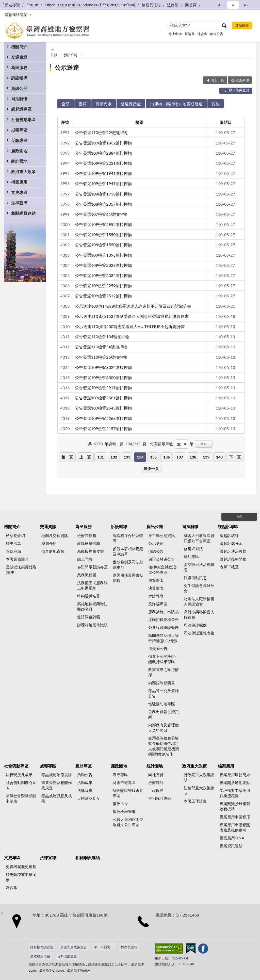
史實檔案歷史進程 (21, 867)
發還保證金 (131, 104)
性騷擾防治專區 (162, 704)
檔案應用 (19, 182)
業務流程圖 (87, 575)
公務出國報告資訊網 (164, 714)
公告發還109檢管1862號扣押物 (103, 143)
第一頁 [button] (67, 457)
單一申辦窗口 (104, 947)
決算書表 (156, 588)
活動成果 (85, 782)
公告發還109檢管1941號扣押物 (103, 173)
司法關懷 (19, 99)
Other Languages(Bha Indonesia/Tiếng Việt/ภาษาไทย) (90, 5)
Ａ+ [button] (246, 5)
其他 (216, 104)
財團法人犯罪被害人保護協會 (199, 601)
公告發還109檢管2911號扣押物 (103, 388)
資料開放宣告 (67, 956)
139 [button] (206, 457)
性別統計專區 (160, 798)
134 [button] (140, 457)
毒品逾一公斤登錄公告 (164, 693)
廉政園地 (19, 151)
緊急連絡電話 (16, 14)
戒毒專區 (19, 130)
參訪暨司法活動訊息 (199, 567)
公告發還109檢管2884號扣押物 (103, 153)
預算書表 (156, 580)
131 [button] (101, 457)
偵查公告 (217, 34)
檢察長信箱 (151, 5)
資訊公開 (19, 88)
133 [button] (127, 457)
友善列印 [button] (242, 80)
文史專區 (19, 192)
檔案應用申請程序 (235, 817)
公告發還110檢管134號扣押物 (102, 337)
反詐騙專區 (158, 604)
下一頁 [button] (235, 457)
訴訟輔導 (19, 78)
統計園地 (19, 161)
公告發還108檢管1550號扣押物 (103, 234)
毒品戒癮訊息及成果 (57, 798)
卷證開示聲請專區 (92, 567)
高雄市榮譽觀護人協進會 (199, 615)
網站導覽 (12, 5)
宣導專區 (120, 775)
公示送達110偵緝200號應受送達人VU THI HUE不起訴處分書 (130, 326)
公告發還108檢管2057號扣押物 (103, 204)
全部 (66, 104)
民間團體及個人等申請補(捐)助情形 (164, 638)
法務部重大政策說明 (199, 790)
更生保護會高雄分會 (199, 588)
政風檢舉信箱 (89, 543)
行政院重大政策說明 (199, 777)
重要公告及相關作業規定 (57, 785)
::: (3, 3)
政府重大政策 (23, 171)
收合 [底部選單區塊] (239, 516)
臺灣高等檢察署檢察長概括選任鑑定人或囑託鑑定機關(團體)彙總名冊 (164, 746)
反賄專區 (19, 140)
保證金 (202, 34)
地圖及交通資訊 (55, 535)
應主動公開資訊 (162, 535)
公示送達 (67, 67)
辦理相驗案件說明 (92, 625)
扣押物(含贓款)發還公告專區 (163, 570)
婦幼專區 (191, 557)
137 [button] (180, 457)
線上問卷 (85, 559)
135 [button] (153, 457)
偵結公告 (156, 551)
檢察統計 (156, 782)
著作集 (12, 888)
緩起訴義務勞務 (233, 559)
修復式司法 (193, 549)
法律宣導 (19, 203)
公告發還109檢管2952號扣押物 (103, 224)
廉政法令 (120, 804)
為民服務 (19, 67)
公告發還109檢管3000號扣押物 (103, 377)
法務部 (173, 5)
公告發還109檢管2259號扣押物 (103, 285)
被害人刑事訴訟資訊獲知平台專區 (199, 538)
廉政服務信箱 (40, 956)
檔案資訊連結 (231, 846)
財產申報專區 (124, 782)
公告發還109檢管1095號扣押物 (103, 255)
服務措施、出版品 (164, 612)
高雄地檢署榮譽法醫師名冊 (92, 606)
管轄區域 (13, 551)
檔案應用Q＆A (232, 838)
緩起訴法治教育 (233, 551)
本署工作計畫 (195, 801)
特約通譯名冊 (89, 596)
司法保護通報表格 (199, 633)
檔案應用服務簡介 (235, 775)
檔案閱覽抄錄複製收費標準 (235, 806)
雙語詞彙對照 (89, 617)
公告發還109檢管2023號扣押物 (103, 265)
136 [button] (167, 457)
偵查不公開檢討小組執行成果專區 (164, 659)
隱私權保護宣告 (42, 947)
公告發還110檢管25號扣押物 (101, 357)
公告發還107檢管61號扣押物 (101, 214)
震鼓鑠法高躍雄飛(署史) (21, 570)
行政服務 (156, 790)
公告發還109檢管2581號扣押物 (103, 398)
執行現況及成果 (19, 775)
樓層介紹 (49, 543)
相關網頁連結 (23, 213)
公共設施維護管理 (164, 627)
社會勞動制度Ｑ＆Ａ (21, 785)
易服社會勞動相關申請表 (21, 798)
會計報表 (156, 596)
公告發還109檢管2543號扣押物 (103, 408)
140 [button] (219, 457)
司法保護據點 (195, 625)
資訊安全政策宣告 (74, 947)
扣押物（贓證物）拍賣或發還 (176, 104)
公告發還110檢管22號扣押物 (101, 132)
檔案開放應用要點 (235, 782)
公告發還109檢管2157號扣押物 (103, 428)
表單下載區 (229, 567)
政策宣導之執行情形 (164, 672)
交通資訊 (19, 57)
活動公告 (85, 775)
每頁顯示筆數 (161, 444)
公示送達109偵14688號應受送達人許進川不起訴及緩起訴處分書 (133, 306)
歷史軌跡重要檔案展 (21, 877)
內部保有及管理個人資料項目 (164, 728)
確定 (204, 444)
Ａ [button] (233, 5)
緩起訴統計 (229, 535)
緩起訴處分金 (231, 543)
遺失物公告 (158, 648)
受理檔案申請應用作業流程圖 (235, 793)
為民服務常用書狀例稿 (128, 578)
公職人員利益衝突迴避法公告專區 (128, 822)
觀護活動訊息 (195, 578)
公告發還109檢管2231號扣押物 (103, 163)
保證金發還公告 (162, 559)
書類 (83, 104)
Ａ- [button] (220, 5)
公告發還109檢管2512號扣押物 (103, 296)
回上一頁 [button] (217, 80)
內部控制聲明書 (162, 683)
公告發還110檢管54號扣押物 (101, 347)
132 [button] (114, 457)
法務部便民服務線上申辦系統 (92, 585)
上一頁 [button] (85, 457)
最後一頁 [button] (151, 468)
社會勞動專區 (23, 119)
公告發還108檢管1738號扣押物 (103, 194)
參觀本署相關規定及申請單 (128, 551)
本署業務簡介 (17, 559)
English (32, 5)
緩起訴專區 (21, 109)
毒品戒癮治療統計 (57, 775)
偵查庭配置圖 (53, 551)
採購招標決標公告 (164, 619)
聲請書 (190, 34)
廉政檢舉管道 (124, 811)
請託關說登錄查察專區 (128, 793)
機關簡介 (19, 47)
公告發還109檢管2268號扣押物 (103, 418)
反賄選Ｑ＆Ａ (88, 798)
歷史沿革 (13, 543)
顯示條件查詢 (236, 90)
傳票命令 (104, 104)
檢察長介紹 (15, 535)
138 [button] (193, 457)
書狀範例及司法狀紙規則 (128, 565)
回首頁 (191, 5)
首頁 (54, 55)
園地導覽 (156, 775)
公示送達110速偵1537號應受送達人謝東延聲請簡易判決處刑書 (132, 316)
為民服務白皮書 (91, 551)
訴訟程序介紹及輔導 (128, 538)
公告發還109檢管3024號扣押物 (103, 367)
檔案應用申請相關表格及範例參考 (235, 827)
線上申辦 (175, 34)
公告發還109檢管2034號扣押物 (103, 275)
